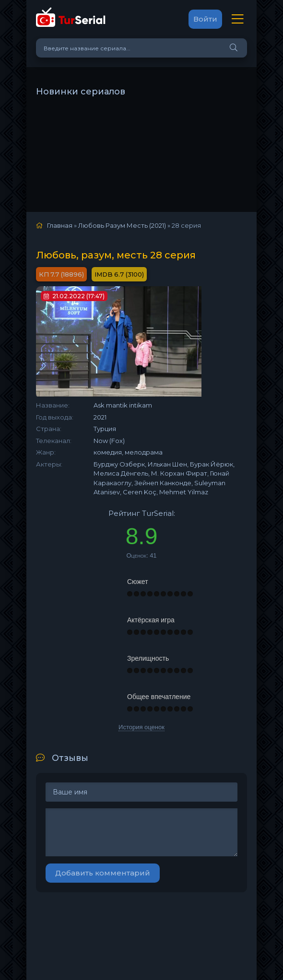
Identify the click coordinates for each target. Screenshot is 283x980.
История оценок (141, 727)
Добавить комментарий (103, 873)
